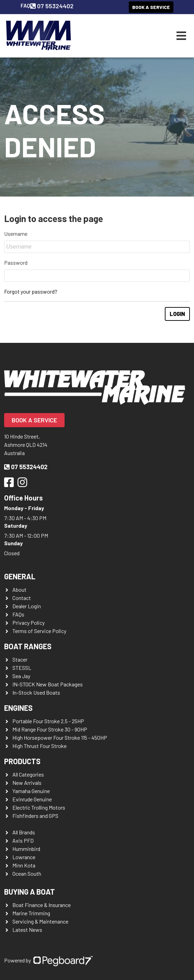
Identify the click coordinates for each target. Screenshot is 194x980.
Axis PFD (23, 840)
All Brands (24, 832)
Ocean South (27, 873)
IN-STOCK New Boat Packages (48, 684)
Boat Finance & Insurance (42, 905)
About (19, 589)
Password (16, 262)
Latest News (27, 930)
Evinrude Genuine (32, 799)
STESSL (22, 668)
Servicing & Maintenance (40, 921)
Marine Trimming (31, 913)
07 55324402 (52, 6)
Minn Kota (24, 865)
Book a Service (151, 7)
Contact (22, 598)
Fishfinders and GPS (35, 816)
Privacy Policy (28, 623)
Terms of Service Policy (39, 631)
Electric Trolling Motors (39, 807)
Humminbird (26, 849)
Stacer (20, 659)
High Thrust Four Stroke (39, 746)
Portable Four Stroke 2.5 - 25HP (48, 721)
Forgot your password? (31, 291)
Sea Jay (21, 676)
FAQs (18, 614)
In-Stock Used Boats (36, 692)
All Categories (28, 774)
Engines (18, 708)
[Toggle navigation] (181, 36)
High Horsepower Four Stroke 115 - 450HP (60, 737)
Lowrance (24, 857)
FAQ (25, 5)
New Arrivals (27, 783)
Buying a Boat (30, 892)
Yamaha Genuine (31, 791)
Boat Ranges (28, 646)
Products (22, 761)
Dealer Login (27, 606)
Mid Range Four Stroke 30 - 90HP (50, 729)
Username (16, 234)
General (20, 576)
